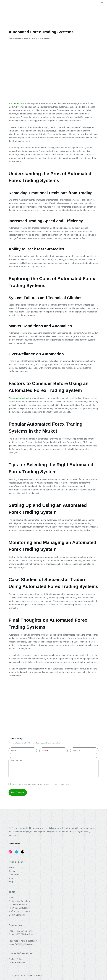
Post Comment (18, 792)
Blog (11, 882)
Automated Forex (17, 103)
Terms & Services (17, 963)
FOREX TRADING (44, 38)
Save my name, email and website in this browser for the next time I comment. (41, 784)
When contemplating (18, 398)
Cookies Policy (15, 959)
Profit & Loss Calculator (19, 911)
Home (11, 868)
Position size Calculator (19, 901)
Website (76, 751)
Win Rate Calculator (18, 904)
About (11, 878)
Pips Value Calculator (18, 908)
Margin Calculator (17, 915)
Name (14, 751)
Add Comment (18, 760)
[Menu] (102, 3)
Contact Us (14, 875)
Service (12, 871)
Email (45, 751)
